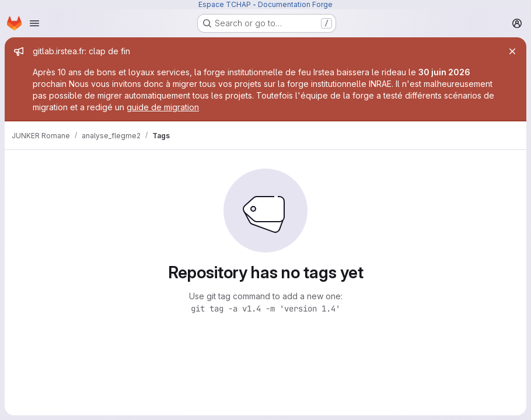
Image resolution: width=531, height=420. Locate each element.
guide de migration (163, 107)
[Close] (512, 51)
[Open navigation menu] (34, 23)
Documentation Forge (295, 4)
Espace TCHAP (225, 4)
